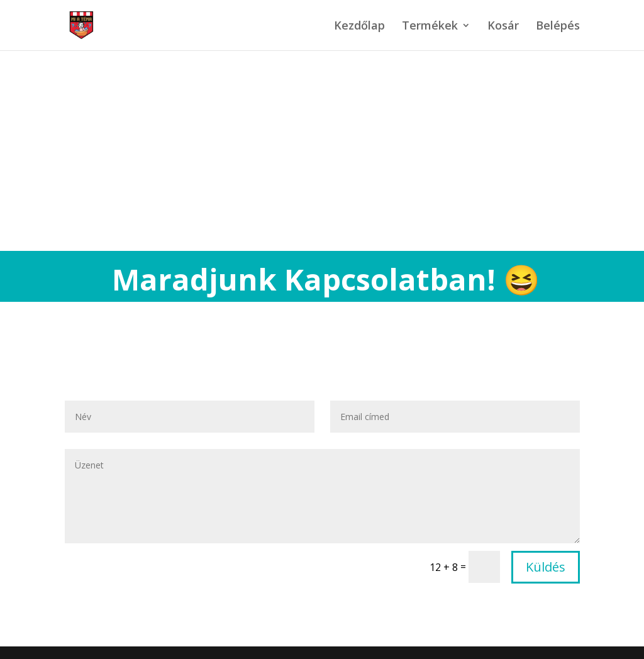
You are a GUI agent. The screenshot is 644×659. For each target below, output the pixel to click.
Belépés (558, 27)
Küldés (546, 567)
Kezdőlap (359, 27)
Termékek (430, 27)
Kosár (503, 27)
